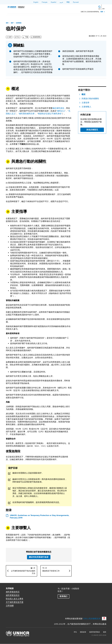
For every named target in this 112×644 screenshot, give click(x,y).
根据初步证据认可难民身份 (50, 114)
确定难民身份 (58, 108)
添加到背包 (37, 37)
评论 (75, 632)
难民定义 (61, 111)
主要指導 (85, 103)
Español (54, 2)
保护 (12, 23)
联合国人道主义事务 (15, 599)
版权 (105, 632)
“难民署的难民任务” (27, 114)
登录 (102, 12)
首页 (7, 23)
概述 (83, 94)
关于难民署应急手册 (15, 602)
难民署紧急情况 (13, 592)
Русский (76, 2)
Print (18, 37)
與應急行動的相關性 (90, 99)
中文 (68, 2)
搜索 (99, 9)
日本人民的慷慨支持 (92, 619)
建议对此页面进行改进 (39, 557)
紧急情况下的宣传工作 (51, 571)
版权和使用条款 (95, 632)
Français (45, 2)
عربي (61, 2)
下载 (26, 37)
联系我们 (64, 596)
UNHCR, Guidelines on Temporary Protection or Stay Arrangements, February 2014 (40, 517)
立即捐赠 (10, 606)
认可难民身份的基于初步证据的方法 (23, 572)
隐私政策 (83, 632)
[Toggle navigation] (104, 7)
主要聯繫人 (86, 107)
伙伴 (10, 37)
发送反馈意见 (92, 130)
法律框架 (19, 23)
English (36, 2)
